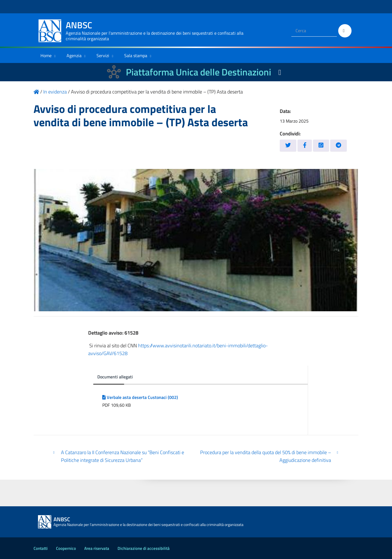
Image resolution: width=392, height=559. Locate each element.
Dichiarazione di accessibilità (144, 548)
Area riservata (97, 548)
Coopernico (66, 548)
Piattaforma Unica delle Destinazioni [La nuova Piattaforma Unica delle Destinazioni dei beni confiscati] (198, 72)
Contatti (41, 548)
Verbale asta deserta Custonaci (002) (140, 397)
